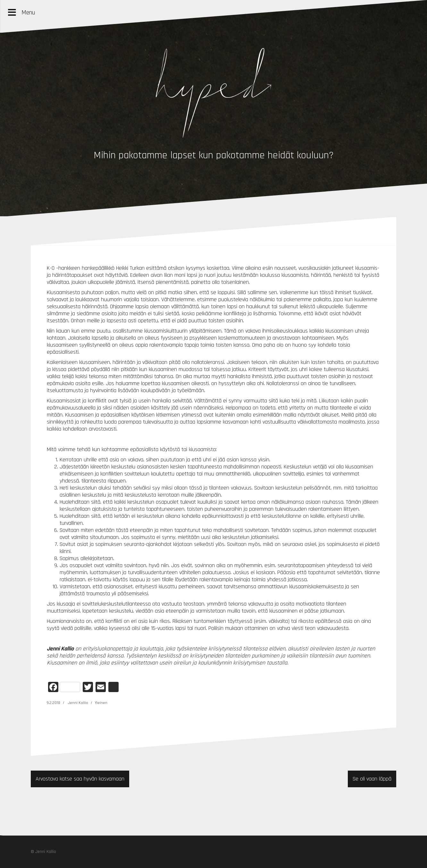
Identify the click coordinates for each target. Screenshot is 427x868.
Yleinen (101, 703)
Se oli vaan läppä (372, 779)
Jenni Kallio (78, 703)
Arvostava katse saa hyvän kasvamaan (80, 779)
